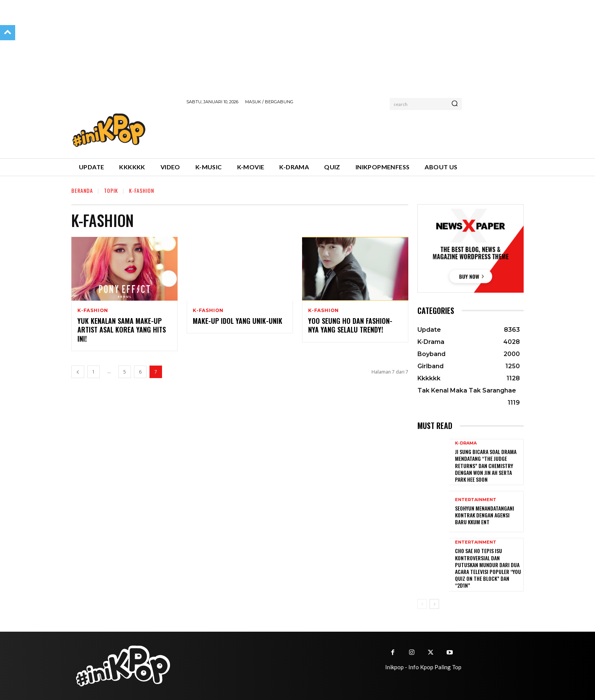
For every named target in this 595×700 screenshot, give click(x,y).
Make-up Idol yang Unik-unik (238, 321)
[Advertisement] (324, 130)
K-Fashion (93, 311)
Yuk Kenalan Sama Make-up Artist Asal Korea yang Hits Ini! (122, 330)
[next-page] (434, 604)
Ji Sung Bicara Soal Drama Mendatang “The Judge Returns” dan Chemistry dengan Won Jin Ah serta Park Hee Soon (486, 465)
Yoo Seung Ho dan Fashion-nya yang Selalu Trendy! (350, 325)
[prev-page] (78, 372)
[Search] (455, 104)
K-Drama (466, 443)
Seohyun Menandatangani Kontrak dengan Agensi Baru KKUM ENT (485, 515)
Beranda (82, 190)
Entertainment (476, 500)
